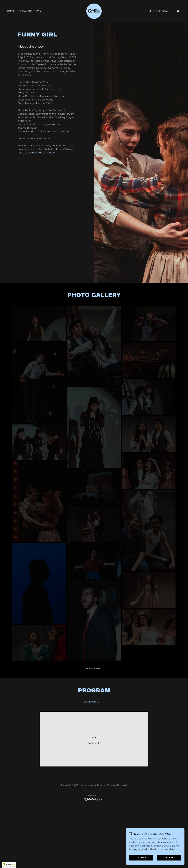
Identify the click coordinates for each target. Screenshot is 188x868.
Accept (169, 857)
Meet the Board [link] (160, 11)
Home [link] (11, 11)
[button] (31, 11)
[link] (94, 11)
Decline (141, 857)
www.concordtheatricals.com (40, 153)
